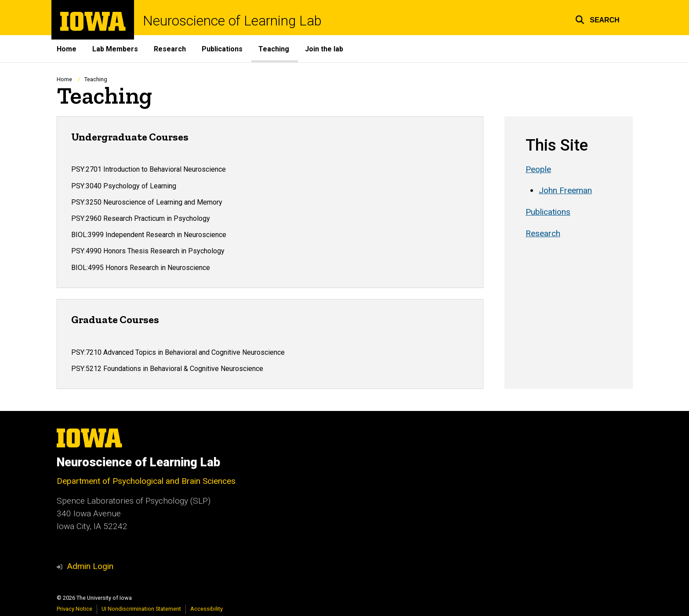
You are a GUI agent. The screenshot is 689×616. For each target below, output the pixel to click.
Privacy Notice (74, 609)
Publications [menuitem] (222, 49)
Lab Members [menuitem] (115, 49)
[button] (597, 19)
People (538, 169)
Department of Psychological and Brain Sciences (146, 481)
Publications (548, 212)
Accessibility (207, 609)
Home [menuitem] (67, 49)
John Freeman (565, 191)
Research (543, 234)
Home (64, 79)
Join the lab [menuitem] (324, 49)
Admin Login (90, 566)
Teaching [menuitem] (274, 49)
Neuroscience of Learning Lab (232, 21)
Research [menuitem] (170, 49)
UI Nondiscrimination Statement (141, 609)
